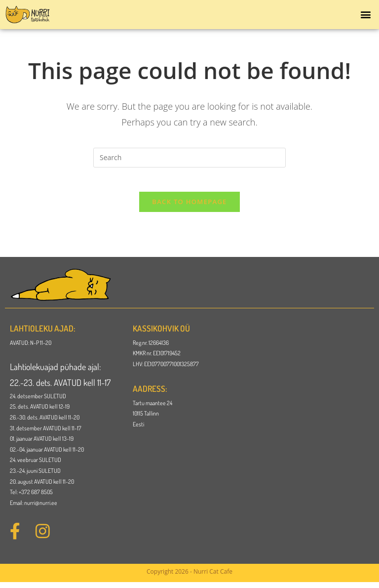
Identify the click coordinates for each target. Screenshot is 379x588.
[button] (366, 15)
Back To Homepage (189, 208)
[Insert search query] (189, 158)
